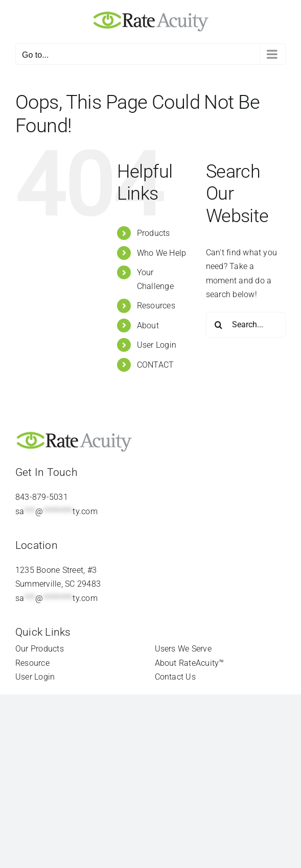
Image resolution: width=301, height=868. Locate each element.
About (148, 325)
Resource (32, 663)
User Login (157, 345)
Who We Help (162, 253)
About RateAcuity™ (190, 663)
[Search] (219, 325)
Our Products (40, 649)
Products (154, 233)
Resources (156, 306)
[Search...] (246, 325)
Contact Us (175, 677)
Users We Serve (183, 649)
